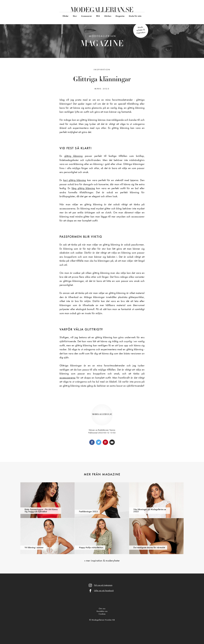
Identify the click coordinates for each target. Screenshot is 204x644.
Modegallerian (102, 42)
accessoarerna (68, 378)
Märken (108, 16)
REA (98, 16)
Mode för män (135, 16)
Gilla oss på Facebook (104, 591)
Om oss (102, 609)
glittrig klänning (73, 156)
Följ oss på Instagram (103, 585)
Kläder (66, 16)
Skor (75, 16)
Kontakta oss (102, 611)
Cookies (102, 614)
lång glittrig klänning (83, 188)
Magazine (120, 16)
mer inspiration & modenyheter (103, 561)
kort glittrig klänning (75, 180)
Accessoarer (86, 16)
